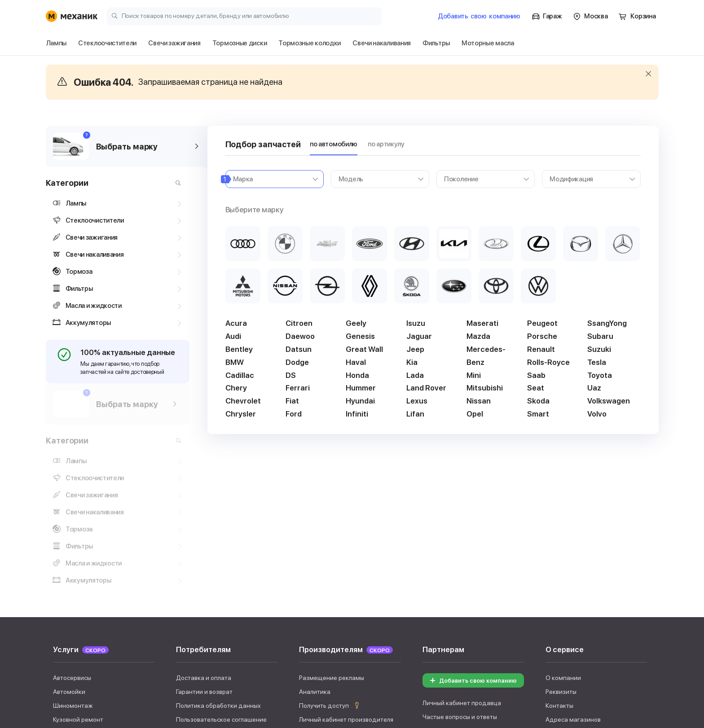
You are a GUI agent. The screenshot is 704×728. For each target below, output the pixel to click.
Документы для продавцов (462, 580)
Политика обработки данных (218, 554)
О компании (563, 526)
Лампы (62, 638)
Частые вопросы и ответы (460, 566)
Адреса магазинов (573, 568)
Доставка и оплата (204, 526)
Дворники (101, 638)
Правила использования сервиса (224, 582)
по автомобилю (334, 144)
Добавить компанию (479, 16)
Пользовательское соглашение (221, 568)
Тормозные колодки (301, 638)
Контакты (559, 554)
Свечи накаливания (377, 638)
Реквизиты (561, 540)
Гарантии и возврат (204, 540)
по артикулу (386, 144)
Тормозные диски (227, 638)
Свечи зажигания (158, 638)
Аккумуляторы (444, 638)
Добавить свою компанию (472, 529)
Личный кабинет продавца (462, 552)
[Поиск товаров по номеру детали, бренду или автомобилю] (244, 15)
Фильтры (495, 638)
